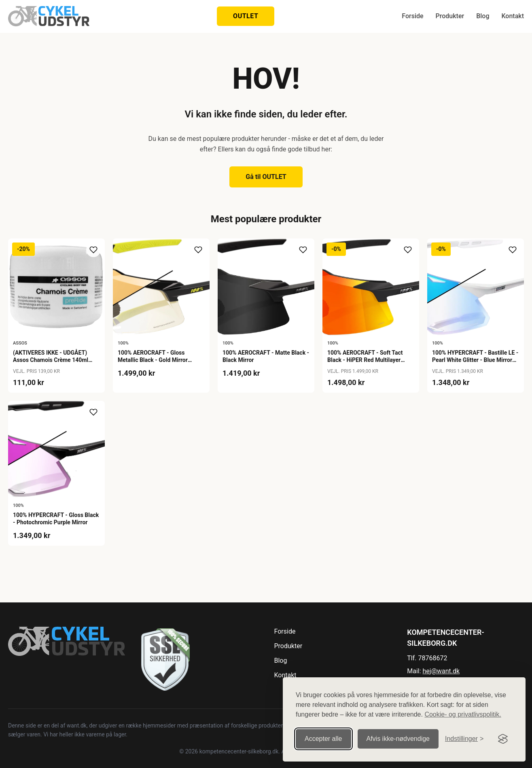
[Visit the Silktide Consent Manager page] (503, 737)
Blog (483, 16)
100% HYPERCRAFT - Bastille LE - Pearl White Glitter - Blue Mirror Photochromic (475, 360)
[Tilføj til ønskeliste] (93, 250)
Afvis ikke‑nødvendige (398, 737)
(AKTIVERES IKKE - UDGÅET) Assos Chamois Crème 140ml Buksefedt (51, 360)
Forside (412, 16)
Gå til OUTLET (266, 177)
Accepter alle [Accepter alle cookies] (323, 737)
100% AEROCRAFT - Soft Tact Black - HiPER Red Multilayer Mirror (365, 360)
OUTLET (246, 16)
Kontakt (513, 16)
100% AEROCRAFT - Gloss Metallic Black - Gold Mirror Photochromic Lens (153, 360)
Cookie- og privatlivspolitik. (463, 712)
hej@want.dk (441, 671)
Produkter (450, 16)
